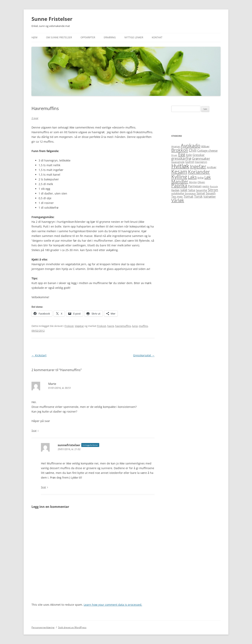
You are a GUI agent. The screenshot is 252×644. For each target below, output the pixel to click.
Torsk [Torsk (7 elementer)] (198, 196)
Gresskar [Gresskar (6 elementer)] (199, 155)
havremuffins (123, 326)
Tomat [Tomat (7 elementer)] (188, 196)
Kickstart (39, 355)
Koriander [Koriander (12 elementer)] (199, 172)
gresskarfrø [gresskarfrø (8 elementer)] (181, 158)
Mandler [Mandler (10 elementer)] (180, 181)
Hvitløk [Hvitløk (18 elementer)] (180, 166)
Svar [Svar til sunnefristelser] (44, 487)
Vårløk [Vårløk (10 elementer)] (178, 200)
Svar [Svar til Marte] (34, 430)
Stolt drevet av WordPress (72, 627)
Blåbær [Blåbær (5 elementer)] (205, 146)
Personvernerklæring (43, 627)
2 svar (35, 118)
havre (111, 326)
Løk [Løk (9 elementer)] (208, 177)
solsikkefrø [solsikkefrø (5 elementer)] (178, 193)
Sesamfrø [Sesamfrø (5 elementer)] (201, 190)
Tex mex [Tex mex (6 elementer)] (177, 196)
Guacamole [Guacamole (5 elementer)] (178, 162)
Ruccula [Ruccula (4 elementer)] (214, 186)
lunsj (135, 326)
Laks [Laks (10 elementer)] (192, 177)
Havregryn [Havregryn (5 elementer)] (201, 162)
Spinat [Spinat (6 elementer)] (201, 193)
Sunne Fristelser (52, 19)
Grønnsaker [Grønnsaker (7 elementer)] (201, 158)
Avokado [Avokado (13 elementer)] (191, 145)
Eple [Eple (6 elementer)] (189, 155)
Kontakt (157, 37)
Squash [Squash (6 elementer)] (211, 193)
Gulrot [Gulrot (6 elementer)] (190, 162)
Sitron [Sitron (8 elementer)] (213, 190)
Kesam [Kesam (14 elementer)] (179, 172)
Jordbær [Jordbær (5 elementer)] (212, 167)
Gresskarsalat (144, 355)
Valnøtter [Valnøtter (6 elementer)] (210, 196)
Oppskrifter (88, 37)
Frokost (69, 326)
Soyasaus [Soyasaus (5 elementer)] (190, 193)
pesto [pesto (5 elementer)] (206, 186)
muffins (143, 326)
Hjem (34, 37)
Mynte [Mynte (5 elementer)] (193, 182)
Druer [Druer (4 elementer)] (174, 155)
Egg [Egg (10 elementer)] (182, 154)
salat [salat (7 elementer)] (184, 190)
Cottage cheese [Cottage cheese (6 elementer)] (207, 150)
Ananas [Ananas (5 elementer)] (176, 146)
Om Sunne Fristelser (59, 37)
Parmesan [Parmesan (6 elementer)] (195, 186)
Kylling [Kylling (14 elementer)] (179, 177)
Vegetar (79, 326)
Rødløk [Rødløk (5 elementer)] (175, 190)
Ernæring (110, 37)
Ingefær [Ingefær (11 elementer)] (198, 167)
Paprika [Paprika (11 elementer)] (179, 186)
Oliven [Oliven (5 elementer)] (201, 182)
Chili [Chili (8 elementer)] (193, 150)
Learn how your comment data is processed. (113, 605)
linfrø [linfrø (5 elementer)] (201, 178)
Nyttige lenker (134, 37)
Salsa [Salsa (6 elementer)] (192, 190)
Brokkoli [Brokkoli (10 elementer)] (180, 150)
